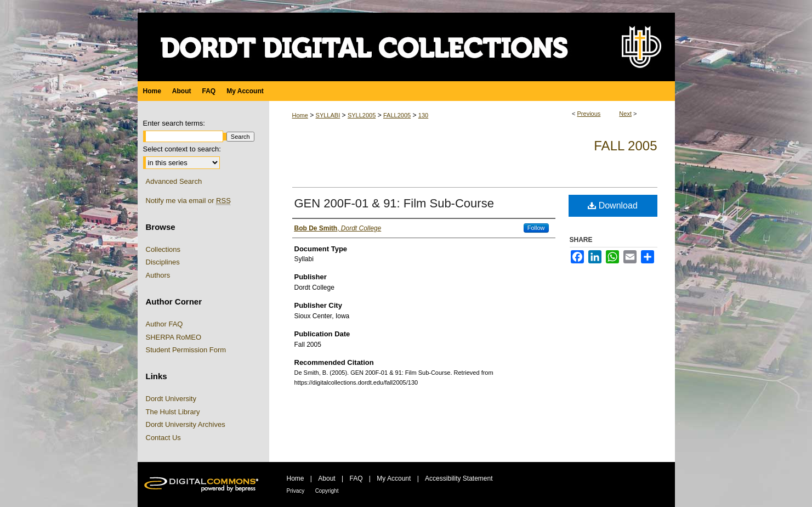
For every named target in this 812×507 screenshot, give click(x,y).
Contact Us (163, 438)
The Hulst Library (173, 412)
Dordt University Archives (186, 424)
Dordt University (171, 399)
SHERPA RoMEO (174, 337)
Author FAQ (164, 324)
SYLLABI (328, 115)
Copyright (327, 491)
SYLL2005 (362, 115)
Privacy (296, 491)
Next (625, 114)
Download (613, 205)
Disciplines (163, 262)
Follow (536, 228)
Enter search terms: (174, 123)
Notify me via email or (188, 201)
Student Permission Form (186, 350)
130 (423, 115)
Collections (163, 249)
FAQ (356, 478)
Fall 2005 (625, 146)
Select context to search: (182, 149)
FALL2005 (397, 115)
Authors (158, 275)
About (326, 478)
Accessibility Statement (459, 478)
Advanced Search (174, 181)
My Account (394, 478)
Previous (589, 114)
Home (300, 115)
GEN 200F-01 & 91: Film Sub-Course (394, 203)
